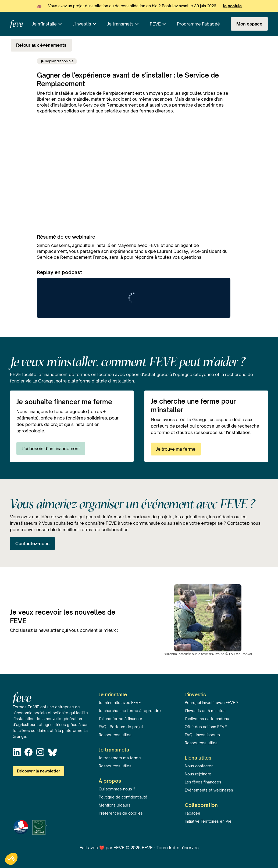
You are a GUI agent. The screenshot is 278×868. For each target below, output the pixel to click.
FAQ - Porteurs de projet (121, 727)
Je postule (232, 6)
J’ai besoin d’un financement (51, 448)
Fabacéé (193, 813)
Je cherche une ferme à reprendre (130, 711)
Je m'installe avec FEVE (120, 703)
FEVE (155, 24)
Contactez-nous (32, 544)
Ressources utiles (115, 735)
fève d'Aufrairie (213, 654)
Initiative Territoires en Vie (208, 821)
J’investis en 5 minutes (205, 711)
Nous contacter (199, 766)
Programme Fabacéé (198, 24)
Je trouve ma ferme (176, 449)
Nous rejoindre (198, 774)
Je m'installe (44, 24)
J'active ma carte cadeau (207, 719)
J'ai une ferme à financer (120, 719)
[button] (47, 24)
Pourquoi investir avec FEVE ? (212, 703)
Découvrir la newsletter (38, 771)
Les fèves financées (203, 782)
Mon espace (249, 24)
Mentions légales (115, 805)
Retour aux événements (41, 45)
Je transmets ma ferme (120, 758)
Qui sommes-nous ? (117, 789)
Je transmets (120, 24)
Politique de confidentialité (123, 797)
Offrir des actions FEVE (206, 727)
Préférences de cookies (121, 813)
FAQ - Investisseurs (202, 735)
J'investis (82, 24)
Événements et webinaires (209, 790)
